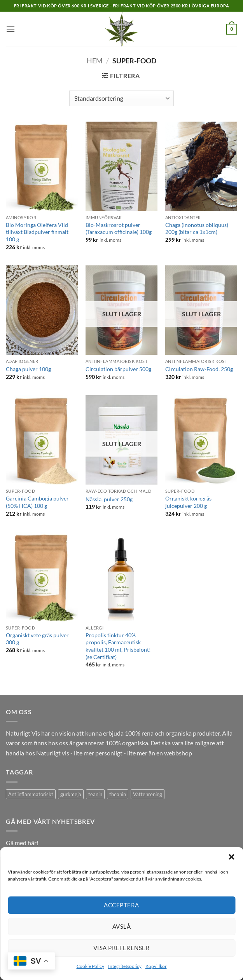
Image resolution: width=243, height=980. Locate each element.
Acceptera (121, 905)
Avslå (121, 926)
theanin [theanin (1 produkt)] (118, 794)
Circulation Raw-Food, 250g (199, 369)
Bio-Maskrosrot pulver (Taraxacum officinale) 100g (119, 228)
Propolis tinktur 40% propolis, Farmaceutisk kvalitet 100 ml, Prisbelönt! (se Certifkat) (118, 646)
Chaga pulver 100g (28, 369)
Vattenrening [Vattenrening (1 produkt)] (148, 794)
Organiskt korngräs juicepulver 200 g (188, 502)
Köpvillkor (156, 966)
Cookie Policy (90, 966)
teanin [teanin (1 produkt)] (95, 794)
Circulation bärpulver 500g (118, 369)
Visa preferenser (121, 948)
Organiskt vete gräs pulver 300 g (37, 639)
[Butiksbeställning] (121, 98)
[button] (231, 857)
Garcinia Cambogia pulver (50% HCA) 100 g (37, 502)
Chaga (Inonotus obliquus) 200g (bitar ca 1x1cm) (197, 228)
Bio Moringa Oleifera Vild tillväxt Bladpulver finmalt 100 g (37, 232)
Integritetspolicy (125, 966)
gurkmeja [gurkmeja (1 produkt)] (71, 794)
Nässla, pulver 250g (109, 499)
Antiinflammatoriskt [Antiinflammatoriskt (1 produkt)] (31, 794)
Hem (95, 61)
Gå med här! (22, 843)
